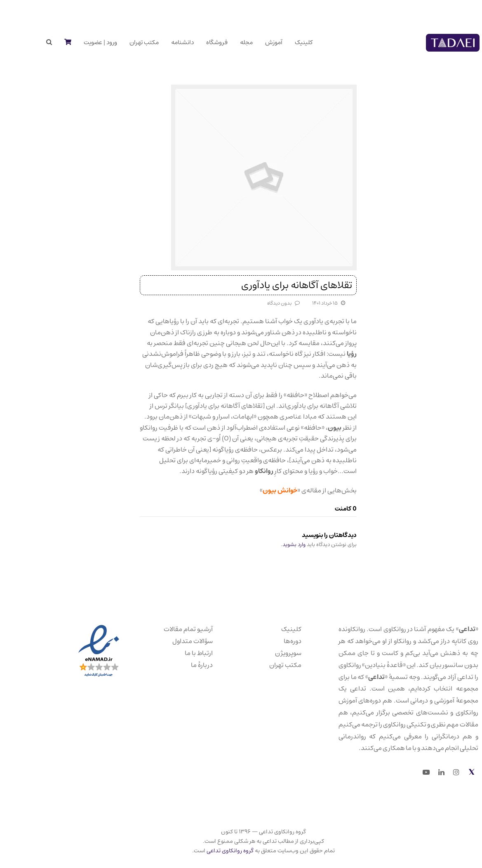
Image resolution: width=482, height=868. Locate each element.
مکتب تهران (263, 665)
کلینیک (269, 629)
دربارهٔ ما (180, 665)
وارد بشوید (272, 545)
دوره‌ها (270, 641)
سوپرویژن (266, 653)
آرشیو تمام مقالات (166, 629)
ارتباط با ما (176, 653)
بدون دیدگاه (257, 303)
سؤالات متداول (170, 641)
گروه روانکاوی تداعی (208, 851)
